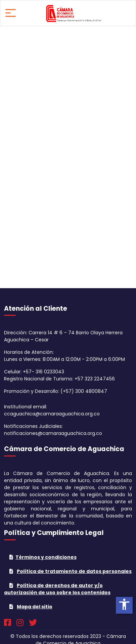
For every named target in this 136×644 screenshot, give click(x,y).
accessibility (124, 604)
